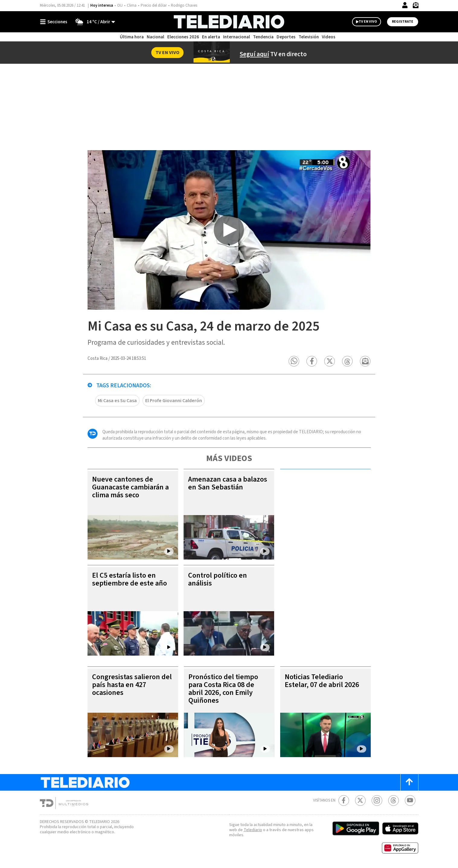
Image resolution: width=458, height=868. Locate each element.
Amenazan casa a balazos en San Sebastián (228, 483)
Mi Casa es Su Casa (117, 401)
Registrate (403, 22)
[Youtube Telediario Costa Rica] (410, 800)
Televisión (309, 37)
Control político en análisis (218, 579)
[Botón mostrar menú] (55, 22)
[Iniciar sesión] (405, 5)
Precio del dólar (154, 5)
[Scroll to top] (409, 782)
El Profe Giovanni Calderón (174, 401)
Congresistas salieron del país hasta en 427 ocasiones (132, 685)
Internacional (237, 37)
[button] (294, 361)
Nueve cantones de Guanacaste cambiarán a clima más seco (130, 487)
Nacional (155, 37)
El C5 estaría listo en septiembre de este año (130, 579)
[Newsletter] (415, 6)
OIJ (120, 5)
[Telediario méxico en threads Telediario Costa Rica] (394, 800)
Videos (329, 37)
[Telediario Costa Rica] (229, 22)
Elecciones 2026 (183, 37)
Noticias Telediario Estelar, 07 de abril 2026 (322, 681)
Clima (132, 5)
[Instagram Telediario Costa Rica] (377, 800)
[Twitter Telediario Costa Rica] (360, 800)
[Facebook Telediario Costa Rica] (344, 800)
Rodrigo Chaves (184, 5)
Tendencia (263, 37)
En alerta (211, 37)
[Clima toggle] (93, 22)
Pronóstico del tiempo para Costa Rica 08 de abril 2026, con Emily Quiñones (223, 689)
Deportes (286, 37)
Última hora (132, 37)
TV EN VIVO (368, 22)
